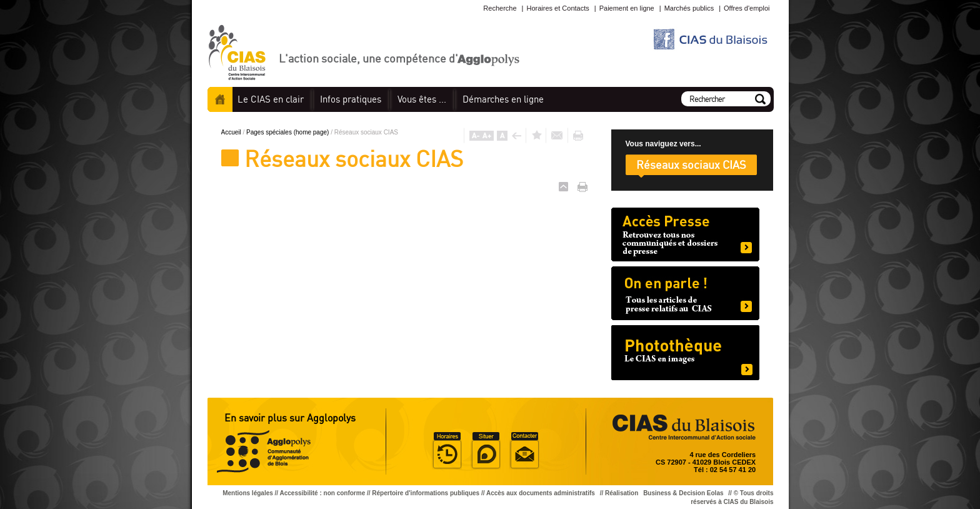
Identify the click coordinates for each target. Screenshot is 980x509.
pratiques (351, 99)
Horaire (447, 451)
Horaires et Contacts (557, 8)
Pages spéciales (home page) (288, 132)
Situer (486, 451)
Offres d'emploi (747, 8)
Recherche (500, 8)
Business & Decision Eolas (683, 493)
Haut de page (563, 187)
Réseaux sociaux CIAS (691, 164)
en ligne (503, 99)
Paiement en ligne (627, 8)
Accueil (220, 99)
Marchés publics (689, 8)
